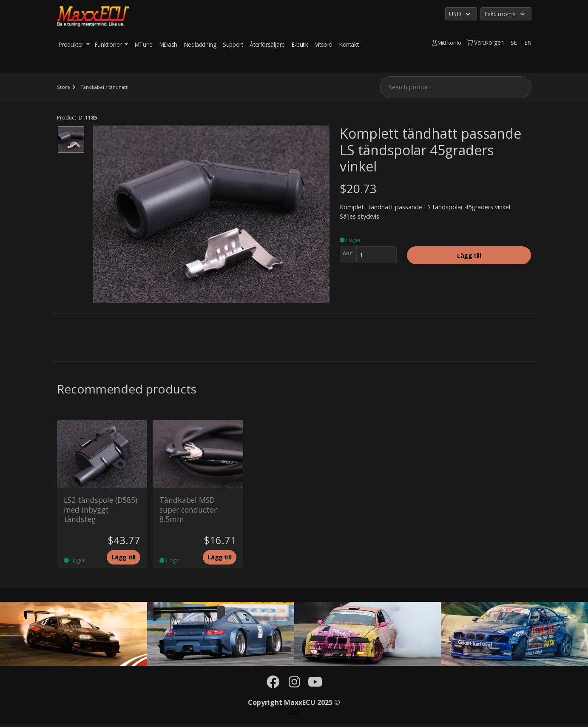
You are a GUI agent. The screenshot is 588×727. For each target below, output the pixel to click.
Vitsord (324, 44)
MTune (144, 44)
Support (233, 44)
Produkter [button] (72, 44)
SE (513, 42)
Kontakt (349, 44)
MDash (168, 44)
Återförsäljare (267, 44)
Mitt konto (445, 42)
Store (63, 87)
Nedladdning (200, 44)
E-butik (300, 44)
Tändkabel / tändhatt (105, 87)
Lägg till (469, 257)
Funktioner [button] (109, 44)
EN (528, 42)
